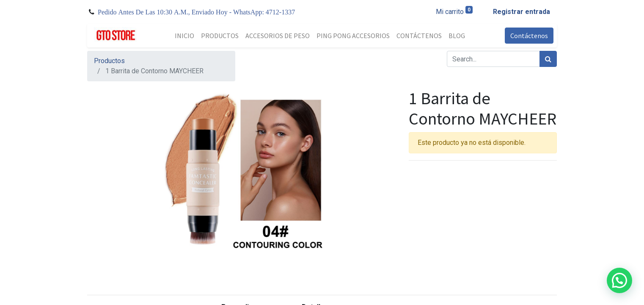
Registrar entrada (522, 12)
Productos (109, 61)
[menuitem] (184, 36)
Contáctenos (529, 36)
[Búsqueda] (548, 59)
